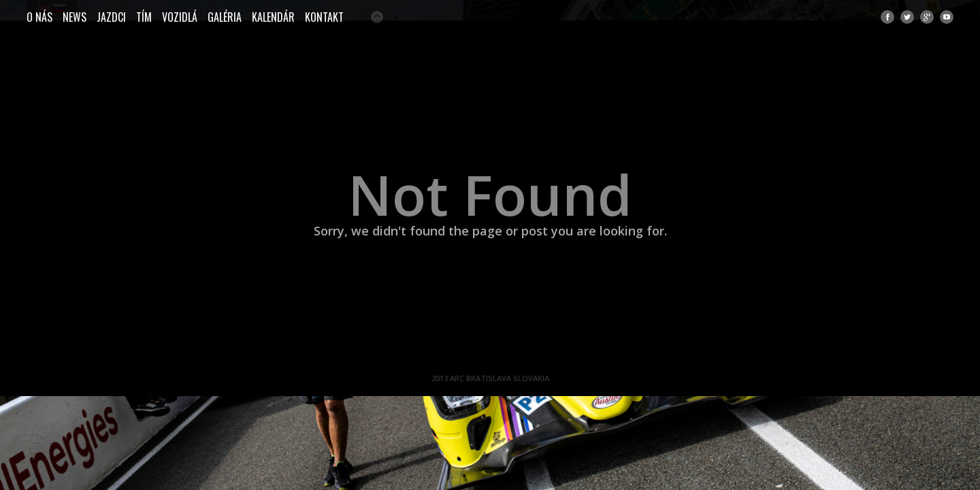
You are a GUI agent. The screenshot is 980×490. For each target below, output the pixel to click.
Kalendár (273, 17)
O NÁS (39, 17)
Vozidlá (180, 17)
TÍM (144, 17)
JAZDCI (111, 17)
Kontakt (324, 17)
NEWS (75, 17)
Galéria (225, 17)
